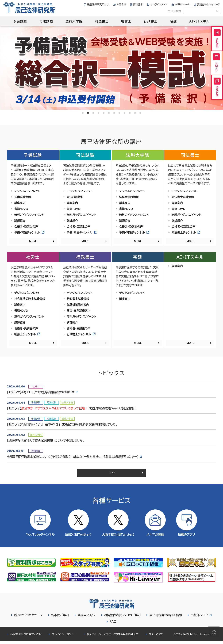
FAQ (113, 625)
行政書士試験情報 (78, 299)
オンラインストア (159, 5)
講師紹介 (20, 221)
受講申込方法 (86, 618)
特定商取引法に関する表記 (26, 637)
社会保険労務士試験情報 (30, 299)
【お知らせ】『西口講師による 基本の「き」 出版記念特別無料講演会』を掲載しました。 (62, 424)
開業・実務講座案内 (79, 311)
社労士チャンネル (27, 334)
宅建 (174, 21)
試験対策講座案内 (78, 305)
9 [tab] (125, 113)
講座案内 (20, 203)
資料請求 (138, 5)
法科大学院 (74, 21)
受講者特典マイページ (209, 5)
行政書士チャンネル (81, 334)
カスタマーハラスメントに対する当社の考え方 (113, 637)
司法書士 (102, 21)
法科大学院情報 (129, 197)
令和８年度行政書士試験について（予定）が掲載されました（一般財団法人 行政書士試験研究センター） (75, 457)
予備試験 (20, 21)
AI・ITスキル (200, 21)
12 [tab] (140, 113)
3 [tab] (93, 113)
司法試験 (46, 21)
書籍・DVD (21, 209)
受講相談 (217, 95)
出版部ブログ (201, 618)
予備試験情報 (23, 197)
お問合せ (121, 5)
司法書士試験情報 (183, 197)
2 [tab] (88, 113)
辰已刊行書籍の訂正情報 (165, 618)
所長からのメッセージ (28, 618)
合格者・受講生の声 (26, 227)
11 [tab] (135, 113)
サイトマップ (156, 637)
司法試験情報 (75, 197)
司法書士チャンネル (186, 233)
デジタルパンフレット (27, 191)
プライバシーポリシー (64, 637)
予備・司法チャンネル (29, 233)
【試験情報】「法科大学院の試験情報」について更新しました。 (46, 441)
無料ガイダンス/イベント (29, 215)
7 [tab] (114, 113)
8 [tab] (119, 113)
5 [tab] (104, 113)
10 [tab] (130, 113)
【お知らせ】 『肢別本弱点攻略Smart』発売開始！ (72, 408)
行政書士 (151, 21)
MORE (33, 241)
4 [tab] (98, 113)
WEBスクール (182, 5)
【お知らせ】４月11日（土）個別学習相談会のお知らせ (43, 392)
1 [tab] (83, 113)
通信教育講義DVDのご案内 (122, 618)
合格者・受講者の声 (131, 227)
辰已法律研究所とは (98, 5)
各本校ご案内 (59, 618)
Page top (214, 631)
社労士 (126, 21)
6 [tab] (109, 113)
